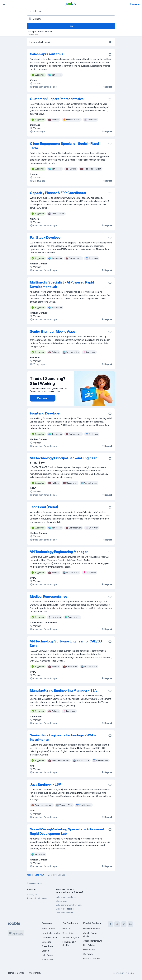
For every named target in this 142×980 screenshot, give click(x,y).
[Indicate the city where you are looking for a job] (71, 19)
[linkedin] (130, 924)
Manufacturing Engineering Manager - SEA (63, 690)
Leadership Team (50, 937)
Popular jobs (32, 894)
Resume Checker (92, 958)
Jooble (131, 973)
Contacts (46, 942)
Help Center (47, 955)
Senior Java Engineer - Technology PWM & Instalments (63, 737)
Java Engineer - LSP (45, 784)
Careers (45, 951)
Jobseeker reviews (93, 941)
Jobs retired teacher (65, 909)
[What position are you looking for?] (71, 11)
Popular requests (37, 883)
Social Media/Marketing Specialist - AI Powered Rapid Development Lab (67, 831)
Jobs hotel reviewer (65, 913)
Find (71, 26)
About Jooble (48, 929)
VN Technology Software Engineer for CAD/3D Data (66, 644)
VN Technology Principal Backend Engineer (63, 458)
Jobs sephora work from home (69, 905)
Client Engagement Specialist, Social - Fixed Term (64, 146)
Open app (135, 4)
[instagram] (117, 924)
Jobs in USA (47, 960)
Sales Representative (47, 54)
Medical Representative (49, 597)
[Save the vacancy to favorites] (110, 55)
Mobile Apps (89, 950)
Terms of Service (16, 973)
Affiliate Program (71, 937)
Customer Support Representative (57, 99)
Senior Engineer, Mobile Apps (52, 332)
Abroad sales (62, 901)
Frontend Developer (45, 413)
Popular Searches (92, 929)
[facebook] (110, 924)
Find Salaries (89, 945)
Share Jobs (68, 933)
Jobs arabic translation (66, 897)
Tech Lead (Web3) (44, 507)
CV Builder (88, 954)
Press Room (47, 946)
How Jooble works (51, 933)
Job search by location (37, 898)
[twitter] (124, 924)
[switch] (111, 42)
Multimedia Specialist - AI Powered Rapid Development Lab (62, 285)
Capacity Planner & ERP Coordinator (58, 193)
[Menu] (4, 4)
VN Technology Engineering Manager (59, 552)
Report (106, 87)
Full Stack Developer (46, 238)
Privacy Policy (34, 973)
